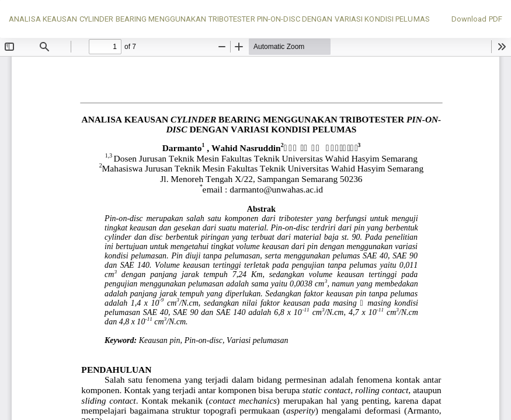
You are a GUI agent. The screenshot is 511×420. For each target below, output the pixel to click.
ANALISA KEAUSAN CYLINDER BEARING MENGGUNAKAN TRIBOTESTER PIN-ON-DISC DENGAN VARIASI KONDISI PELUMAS (219, 19)
